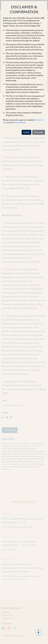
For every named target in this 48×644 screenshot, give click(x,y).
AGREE (26, 132)
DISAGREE (39, 132)
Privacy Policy (20, 122)
